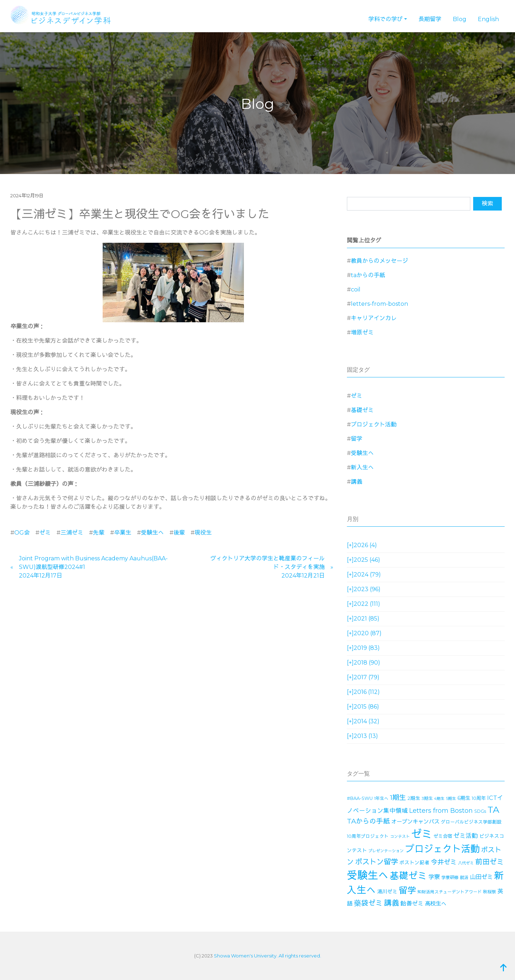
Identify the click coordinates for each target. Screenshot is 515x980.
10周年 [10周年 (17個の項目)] (479, 798)
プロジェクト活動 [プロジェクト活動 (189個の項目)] (442, 849)
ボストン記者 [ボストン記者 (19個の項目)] (415, 863)
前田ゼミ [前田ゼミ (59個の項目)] (490, 862)
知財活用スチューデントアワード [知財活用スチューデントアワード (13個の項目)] (450, 892)
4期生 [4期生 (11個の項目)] (439, 799)
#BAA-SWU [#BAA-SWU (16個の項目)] (360, 798)
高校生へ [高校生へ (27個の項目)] (436, 904)
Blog (460, 19)
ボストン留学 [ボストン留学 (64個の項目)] (377, 862)
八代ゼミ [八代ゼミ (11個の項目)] (466, 863)
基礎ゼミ (362, 410)
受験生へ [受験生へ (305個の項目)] (368, 875)
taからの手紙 (368, 275)
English (488, 19)
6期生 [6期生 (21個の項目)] (464, 798)
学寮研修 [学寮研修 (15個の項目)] (450, 877)
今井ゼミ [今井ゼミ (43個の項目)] (444, 862)
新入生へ (362, 467)
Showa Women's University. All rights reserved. (268, 956)
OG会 (22, 533)
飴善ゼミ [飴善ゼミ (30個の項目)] (412, 904)
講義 (357, 482)
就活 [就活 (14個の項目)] (464, 877)
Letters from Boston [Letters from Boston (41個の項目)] (441, 810)
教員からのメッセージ (379, 261)
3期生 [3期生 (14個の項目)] (427, 798)
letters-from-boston (379, 304)
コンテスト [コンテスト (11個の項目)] (400, 837)
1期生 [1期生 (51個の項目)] (398, 798)
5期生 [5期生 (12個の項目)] (451, 798)
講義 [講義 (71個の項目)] (392, 903)
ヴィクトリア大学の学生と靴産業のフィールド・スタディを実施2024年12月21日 (268, 567)
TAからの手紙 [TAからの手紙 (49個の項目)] (368, 821)
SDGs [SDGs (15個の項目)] (480, 811)
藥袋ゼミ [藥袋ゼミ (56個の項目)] (368, 903)
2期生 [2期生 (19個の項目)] (414, 798)
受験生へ (152, 533)
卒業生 (123, 533)
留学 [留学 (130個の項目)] (407, 890)
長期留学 (430, 19)
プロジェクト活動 (374, 424)
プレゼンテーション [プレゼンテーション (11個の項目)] (386, 851)
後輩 (179, 533)
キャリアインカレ (374, 318)
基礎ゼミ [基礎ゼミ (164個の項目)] (408, 876)
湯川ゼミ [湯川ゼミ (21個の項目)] (387, 892)
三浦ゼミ (72, 533)
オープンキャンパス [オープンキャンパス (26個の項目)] (415, 822)
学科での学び (386, 19)
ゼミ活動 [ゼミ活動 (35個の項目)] (466, 836)
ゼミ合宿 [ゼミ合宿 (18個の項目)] (443, 836)
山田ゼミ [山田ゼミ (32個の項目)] (481, 877)
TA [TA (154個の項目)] (493, 810)
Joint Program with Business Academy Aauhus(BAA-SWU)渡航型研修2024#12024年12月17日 (93, 567)
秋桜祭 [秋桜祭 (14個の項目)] (490, 892)
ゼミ (45, 533)
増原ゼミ (362, 332)
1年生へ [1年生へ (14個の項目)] (381, 798)
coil (356, 289)
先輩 (99, 533)
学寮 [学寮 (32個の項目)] (434, 877)
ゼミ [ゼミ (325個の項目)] (422, 834)
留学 (357, 439)
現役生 (203, 533)
